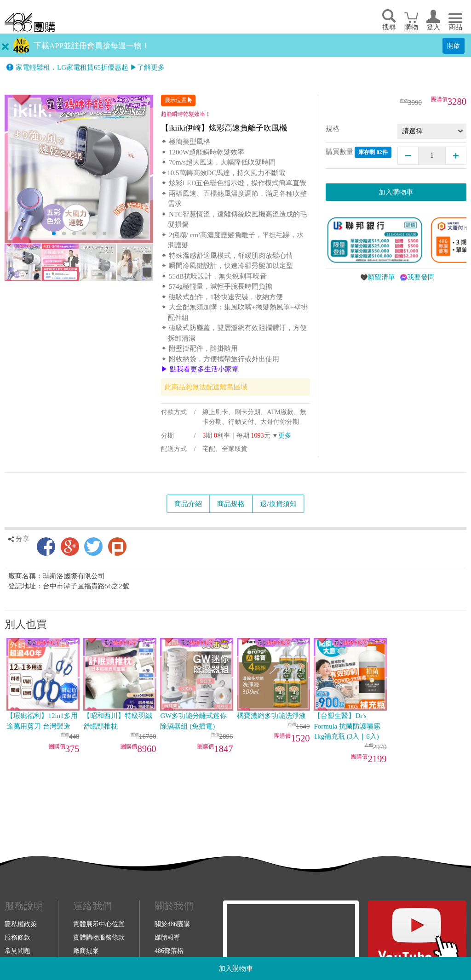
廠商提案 (86, 951)
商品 (455, 27)
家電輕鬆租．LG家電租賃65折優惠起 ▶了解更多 (90, 68)
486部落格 (169, 951)
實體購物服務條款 (99, 937)
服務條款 (17, 937)
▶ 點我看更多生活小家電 (200, 369)
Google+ (70, 547)
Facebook (46, 547)
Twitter (93, 547)
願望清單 (381, 277)
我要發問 (421, 277)
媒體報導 (167, 937)
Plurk (117, 547)
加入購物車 (236, 969)
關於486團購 (172, 924)
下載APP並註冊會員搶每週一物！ (92, 46)
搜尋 (389, 27)
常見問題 (17, 951)
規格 (333, 129)
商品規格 (231, 504)
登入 (433, 27)
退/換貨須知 (278, 504)
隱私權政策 (21, 924)
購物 (411, 27)
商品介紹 (188, 504)
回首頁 (30, 22)
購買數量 (359, 152)
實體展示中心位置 (99, 924)
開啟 (454, 46)
